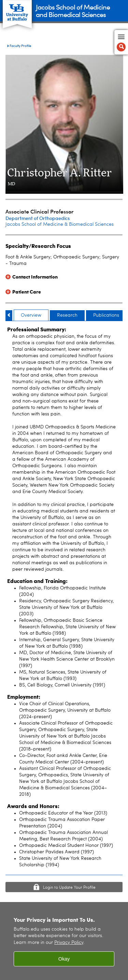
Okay (64, 959)
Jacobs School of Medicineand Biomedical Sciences (73, 10)
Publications (106, 315)
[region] (64, 941)
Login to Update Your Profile (69, 888)
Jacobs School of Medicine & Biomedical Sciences (60, 224)
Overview (31, 315)
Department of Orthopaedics (38, 218)
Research (67, 315)
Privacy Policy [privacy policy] (69, 943)
